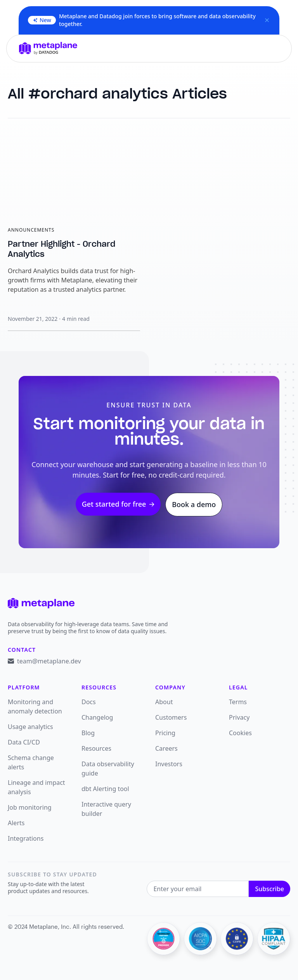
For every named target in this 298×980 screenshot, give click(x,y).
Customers (171, 717)
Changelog (97, 717)
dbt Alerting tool (105, 789)
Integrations (26, 838)
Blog (88, 733)
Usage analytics (30, 727)
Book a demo (194, 504)
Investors (169, 764)
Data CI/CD (24, 742)
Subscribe (269, 889)
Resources (96, 748)
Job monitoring (30, 807)
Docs (89, 702)
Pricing (165, 733)
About (164, 702)
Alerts (16, 823)
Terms (238, 702)
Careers (166, 748)
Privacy (239, 717)
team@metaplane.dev (49, 661)
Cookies (240, 733)
